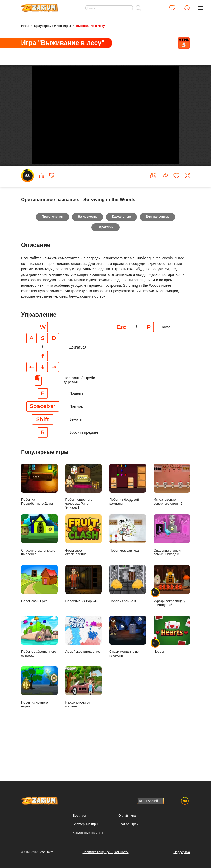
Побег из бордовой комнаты (128, 527)
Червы (172, 677)
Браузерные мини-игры (52, 26)
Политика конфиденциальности (105, 852)
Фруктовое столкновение (84, 577)
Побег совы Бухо (39, 626)
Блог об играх (128, 824)
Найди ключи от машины (84, 729)
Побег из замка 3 (128, 626)
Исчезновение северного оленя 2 (172, 527)
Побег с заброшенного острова (39, 678)
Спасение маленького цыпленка (39, 577)
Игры (25, 26)
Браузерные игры (85, 824)
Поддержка (182, 852)
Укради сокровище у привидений (172, 628)
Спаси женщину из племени (128, 678)
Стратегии (106, 269)
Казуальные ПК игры (88, 833)
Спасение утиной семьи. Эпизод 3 (172, 577)
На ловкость (88, 259)
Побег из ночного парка (39, 729)
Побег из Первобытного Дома (39, 527)
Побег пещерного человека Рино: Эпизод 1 (84, 528)
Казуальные (121, 259)
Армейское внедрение (84, 677)
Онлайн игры (128, 816)
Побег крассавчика (128, 575)
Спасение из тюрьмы (84, 626)
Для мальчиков (158, 259)
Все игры (79, 816)
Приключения (52, 259)
